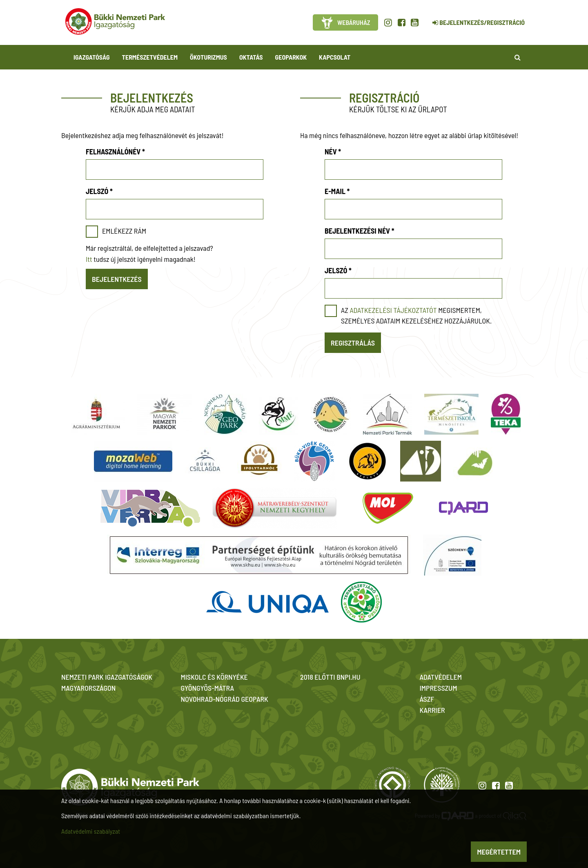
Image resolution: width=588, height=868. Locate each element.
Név (333, 152)
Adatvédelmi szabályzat (91, 831)
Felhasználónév (115, 152)
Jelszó (99, 191)
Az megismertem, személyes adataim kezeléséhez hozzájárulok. (416, 315)
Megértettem (499, 852)
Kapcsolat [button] (335, 57)
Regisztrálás (353, 343)
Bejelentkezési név (360, 231)
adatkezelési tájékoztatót (393, 310)
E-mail (337, 191)
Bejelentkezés (117, 279)
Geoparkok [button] (291, 57)
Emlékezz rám (124, 231)
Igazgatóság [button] (92, 57)
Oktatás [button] (251, 57)
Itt (89, 259)
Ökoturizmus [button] (208, 57)
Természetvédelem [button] (150, 57)
